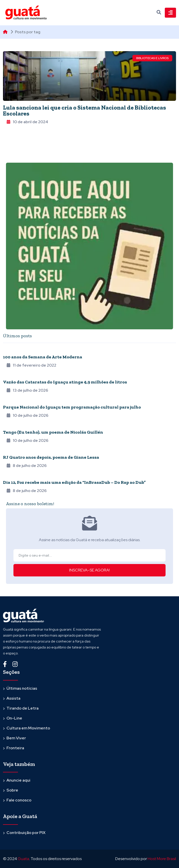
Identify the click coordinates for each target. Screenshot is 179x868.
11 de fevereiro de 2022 (31, 365)
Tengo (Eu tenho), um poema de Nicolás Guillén (53, 432)
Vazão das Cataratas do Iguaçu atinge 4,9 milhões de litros (65, 382)
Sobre (12, 790)
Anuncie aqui (18, 780)
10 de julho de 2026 (28, 415)
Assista (13, 698)
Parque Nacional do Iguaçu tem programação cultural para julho (72, 407)
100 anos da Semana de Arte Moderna (43, 357)
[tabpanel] (89, 420)
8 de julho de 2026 (27, 466)
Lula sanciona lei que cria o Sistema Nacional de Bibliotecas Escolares (85, 110)
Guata (23, 859)
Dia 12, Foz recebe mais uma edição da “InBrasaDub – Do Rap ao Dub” (74, 482)
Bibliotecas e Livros (152, 58)
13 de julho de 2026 (27, 390)
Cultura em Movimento (28, 728)
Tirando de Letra (23, 708)
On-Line (14, 718)
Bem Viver (16, 738)
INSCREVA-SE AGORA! (89, 570)
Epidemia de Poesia (18, 451)
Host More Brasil (162, 859)
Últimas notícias (22, 688)
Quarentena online (20, 350)
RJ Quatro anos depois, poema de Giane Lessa (51, 457)
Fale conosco (19, 800)
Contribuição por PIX (26, 833)
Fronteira (12, 400)
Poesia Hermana (16, 425)
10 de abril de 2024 (27, 122)
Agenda (10, 375)
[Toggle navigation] (170, 13)
